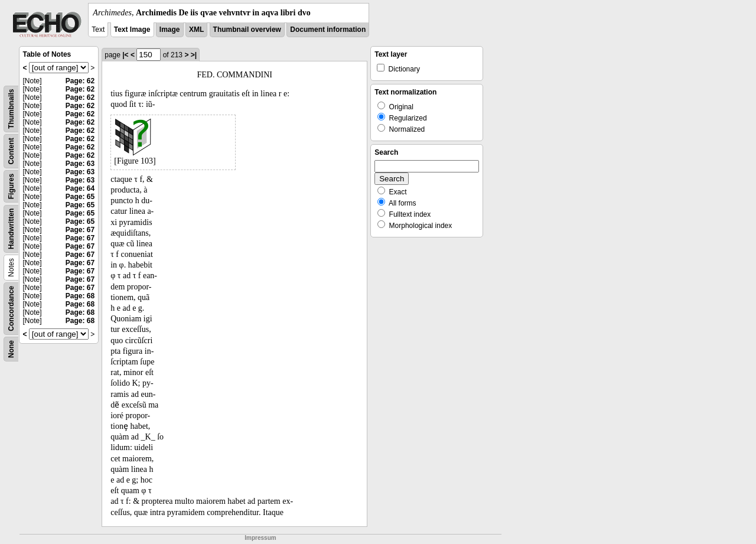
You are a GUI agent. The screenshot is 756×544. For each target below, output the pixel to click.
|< (125, 55)
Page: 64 (80, 188)
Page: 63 (80, 164)
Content (11, 151)
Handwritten (11, 229)
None (11, 349)
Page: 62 (80, 81)
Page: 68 (80, 296)
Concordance (11, 309)
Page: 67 (80, 230)
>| (194, 55)
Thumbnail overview (247, 30)
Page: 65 (80, 197)
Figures (11, 186)
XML (196, 30)
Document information (328, 30)
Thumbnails (11, 109)
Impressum (260, 538)
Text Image (132, 30)
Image (170, 30)
